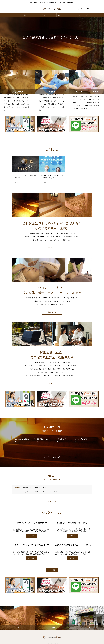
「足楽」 (43, 15)
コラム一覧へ (52, 570)
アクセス (79, 15)
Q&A (70, 15)
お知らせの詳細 (52, 501)
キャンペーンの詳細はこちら (52, 457)
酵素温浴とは (25, 15)
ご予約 (87, 15)
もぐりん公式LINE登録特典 (22, 441)
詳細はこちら (52, 248)
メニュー (34, 15)
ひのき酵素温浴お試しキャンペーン (62, 441)
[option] (52, 44)
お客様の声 (61, 15)
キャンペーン (52, 15)
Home (17, 15)
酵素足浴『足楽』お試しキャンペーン (42, 441)
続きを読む (31, 536)
